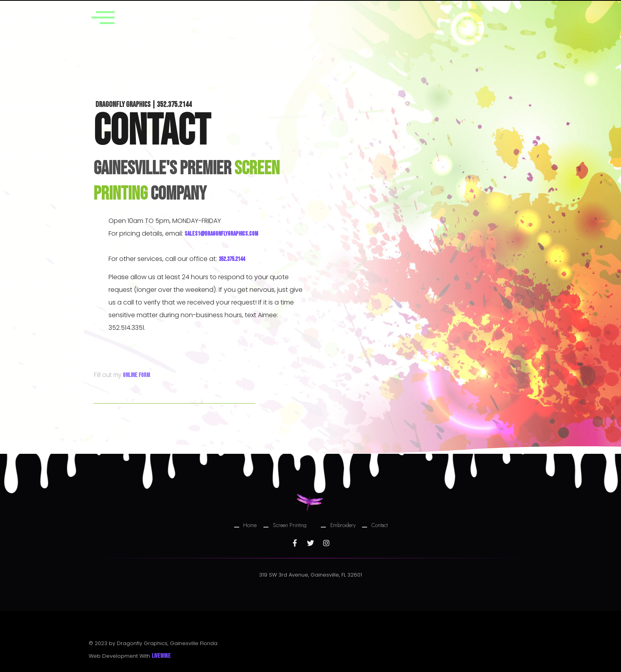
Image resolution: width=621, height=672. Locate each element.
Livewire (161, 656)
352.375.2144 (232, 259)
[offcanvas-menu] (106, 17)
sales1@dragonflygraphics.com (221, 234)
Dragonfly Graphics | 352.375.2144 (144, 105)
